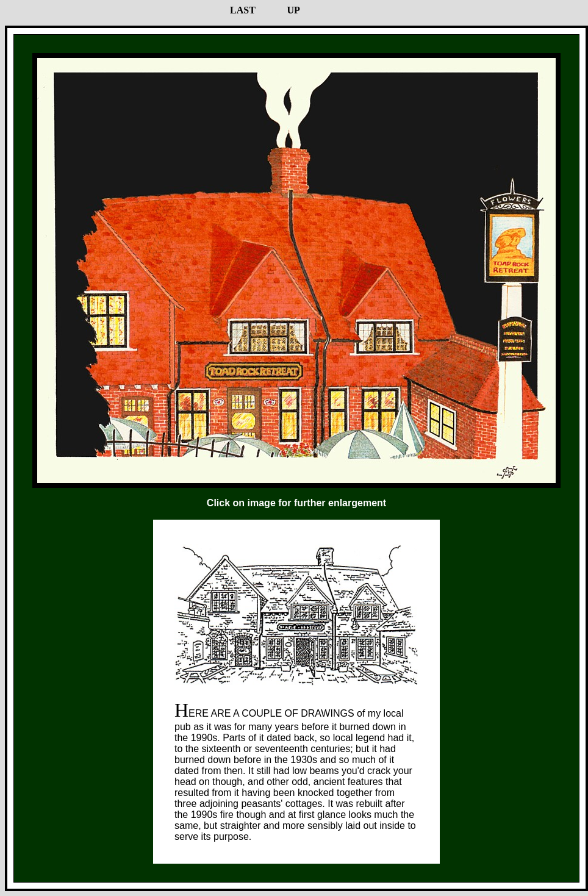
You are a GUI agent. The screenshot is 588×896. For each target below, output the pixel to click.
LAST (243, 10)
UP (293, 10)
